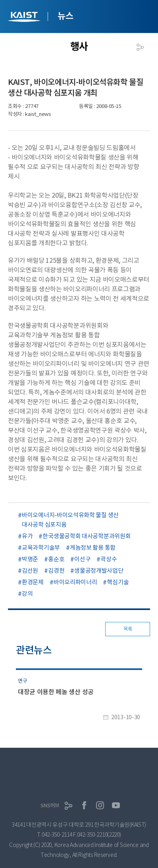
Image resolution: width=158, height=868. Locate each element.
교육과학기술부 (41, 548)
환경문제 (33, 582)
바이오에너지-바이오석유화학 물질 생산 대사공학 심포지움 (70, 520)
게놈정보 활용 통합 (93, 548)
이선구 (82, 559)
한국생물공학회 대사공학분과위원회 (87, 536)
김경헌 (56, 571)
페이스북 (84, 805)
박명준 (30, 559)
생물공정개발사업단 (99, 571)
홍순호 (56, 559)
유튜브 (116, 805)
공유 (140, 47)
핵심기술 (118, 582)
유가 (27, 536)
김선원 (30, 571)
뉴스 (65, 16)
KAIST (25, 18)
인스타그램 (100, 805)
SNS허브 (50, 805)
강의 (27, 594)
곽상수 (109, 559)
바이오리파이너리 (75, 582)
